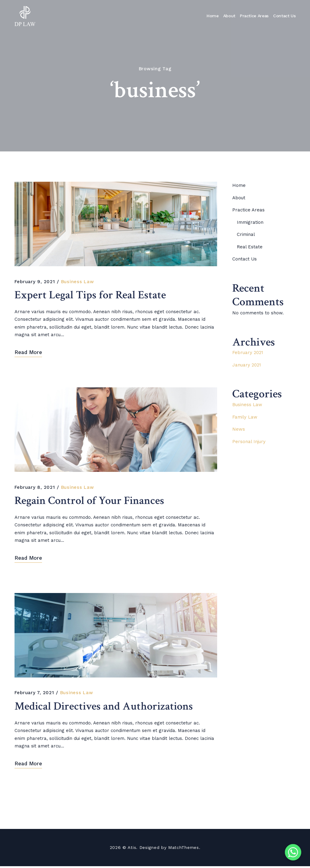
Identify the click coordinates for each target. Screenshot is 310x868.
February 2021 (248, 353)
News (239, 429)
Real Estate (250, 247)
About (229, 16)
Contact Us (284, 16)
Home (213, 16)
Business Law (78, 282)
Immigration (250, 222)
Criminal (246, 234)
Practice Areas (254, 16)
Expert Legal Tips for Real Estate (92, 296)
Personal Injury (249, 442)
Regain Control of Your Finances (92, 502)
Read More (28, 353)
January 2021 (247, 365)
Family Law (245, 417)
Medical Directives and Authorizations (106, 708)
